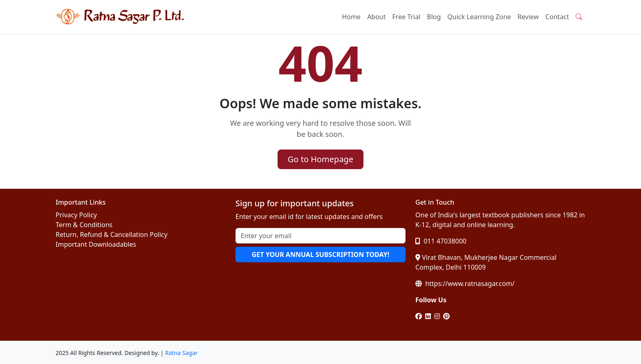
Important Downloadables (96, 244)
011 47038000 (441, 241)
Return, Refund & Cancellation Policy (112, 234)
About (376, 17)
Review (528, 17)
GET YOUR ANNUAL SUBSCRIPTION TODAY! (320, 255)
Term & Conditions (84, 225)
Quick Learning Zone (479, 17)
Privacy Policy (76, 215)
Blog (434, 17)
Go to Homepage (320, 159)
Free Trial (407, 17)
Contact (557, 17)
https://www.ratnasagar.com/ (465, 284)
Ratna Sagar (182, 353)
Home (352, 17)
